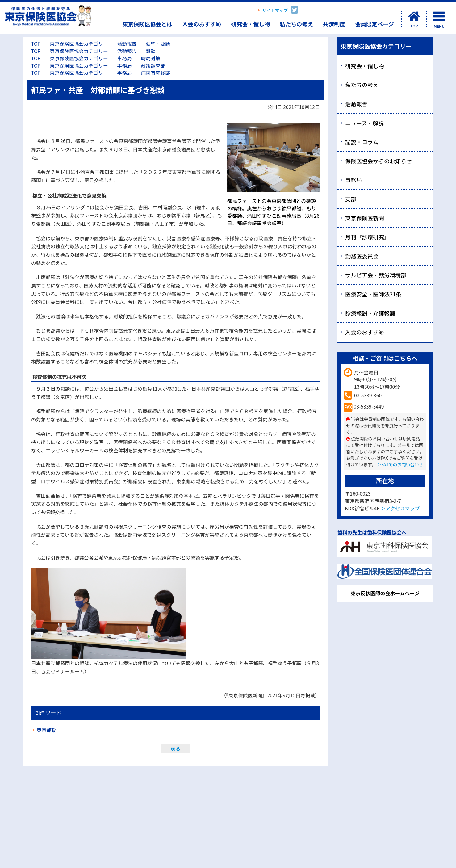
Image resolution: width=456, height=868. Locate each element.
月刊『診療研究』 (367, 237)
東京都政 (46, 730)
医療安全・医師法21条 (373, 294)
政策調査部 (153, 66)
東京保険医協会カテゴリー (79, 44)
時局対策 (151, 58)
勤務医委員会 (362, 256)
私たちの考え (296, 24)
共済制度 (334, 24)
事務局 (125, 58)
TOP (36, 44)
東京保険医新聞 (365, 218)
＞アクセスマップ (400, 508)
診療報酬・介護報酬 (370, 313)
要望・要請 (158, 44)
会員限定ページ (374, 24)
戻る (175, 748)
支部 (351, 199)
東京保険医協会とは (147, 24)
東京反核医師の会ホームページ (385, 593)
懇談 (151, 51)
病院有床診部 (156, 73)
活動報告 (127, 44)
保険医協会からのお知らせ (379, 161)
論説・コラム (362, 142)
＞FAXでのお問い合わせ (400, 464)
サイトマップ (275, 10)
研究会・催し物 (250, 24)
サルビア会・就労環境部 (376, 275)
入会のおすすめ (202, 24)
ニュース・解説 (364, 123)
